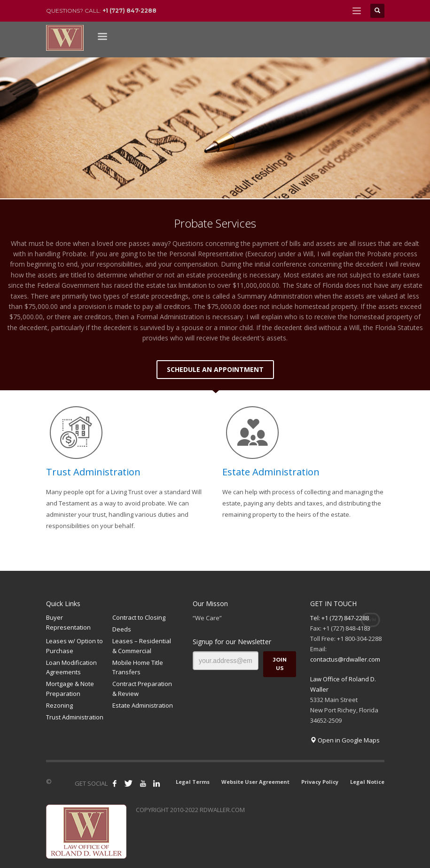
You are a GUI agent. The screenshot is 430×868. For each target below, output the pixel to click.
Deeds (122, 629)
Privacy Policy (320, 782)
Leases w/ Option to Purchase (74, 646)
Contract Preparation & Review (142, 689)
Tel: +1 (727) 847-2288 (340, 618)
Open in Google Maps (345, 740)
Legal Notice (367, 782)
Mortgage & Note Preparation (70, 689)
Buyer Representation (68, 622)
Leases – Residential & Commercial (142, 646)
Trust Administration (93, 472)
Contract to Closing (139, 617)
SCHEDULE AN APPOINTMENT (215, 369)
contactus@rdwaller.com (345, 659)
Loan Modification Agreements (71, 667)
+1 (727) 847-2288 (129, 11)
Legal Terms (193, 782)
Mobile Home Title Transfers (138, 667)
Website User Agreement (255, 782)
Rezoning (59, 705)
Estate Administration (271, 472)
